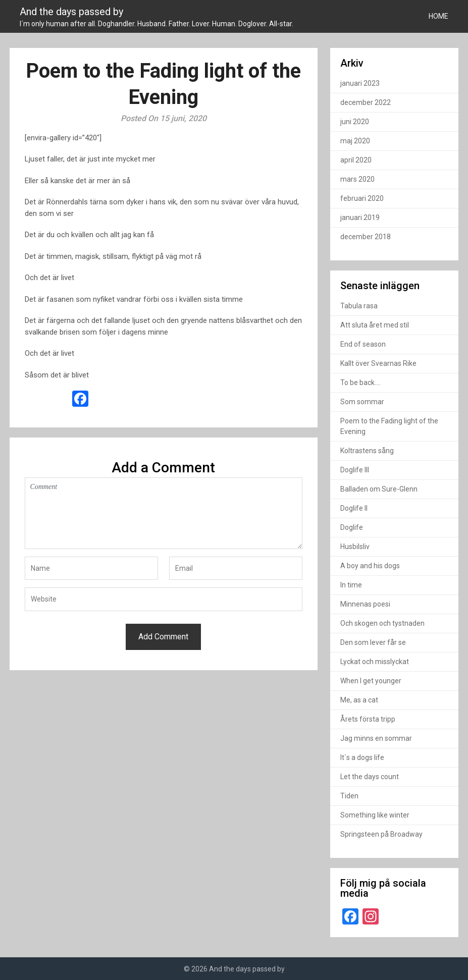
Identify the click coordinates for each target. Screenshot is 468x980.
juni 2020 (355, 122)
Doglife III (355, 470)
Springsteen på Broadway (381, 834)
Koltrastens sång (367, 451)
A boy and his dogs (370, 566)
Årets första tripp (368, 719)
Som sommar (362, 402)
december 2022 (366, 102)
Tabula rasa (359, 306)
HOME (438, 16)
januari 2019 (360, 217)
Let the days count (370, 777)
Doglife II (354, 508)
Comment (164, 513)
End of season (363, 344)
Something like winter (375, 815)
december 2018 (366, 237)
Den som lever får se (373, 642)
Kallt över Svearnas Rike (378, 363)
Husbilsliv (355, 547)
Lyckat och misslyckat (375, 662)
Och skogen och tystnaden (382, 623)
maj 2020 (355, 141)
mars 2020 (357, 179)
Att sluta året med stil (375, 325)
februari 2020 (362, 198)
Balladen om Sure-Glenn (379, 489)
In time (351, 585)
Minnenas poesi (365, 604)
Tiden (349, 796)
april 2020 (356, 160)
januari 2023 (360, 83)
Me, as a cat (359, 700)
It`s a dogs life (362, 757)
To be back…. (360, 383)
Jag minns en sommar (376, 738)
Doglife (352, 527)
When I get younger (371, 681)
